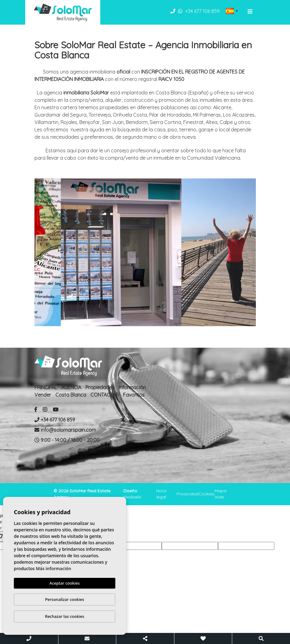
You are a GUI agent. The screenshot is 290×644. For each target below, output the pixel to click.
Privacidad (187, 494)
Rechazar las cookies (65, 616)
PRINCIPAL (46, 387)
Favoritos (134, 395)
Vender (43, 395)
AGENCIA (71, 387)
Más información (54, 568)
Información (132, 387)
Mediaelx (132, 497)
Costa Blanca (71, 395)
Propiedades (100, 387)
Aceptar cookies (65, 583)
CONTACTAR (105, 395)
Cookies (207, 494)
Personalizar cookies (64, 599)
